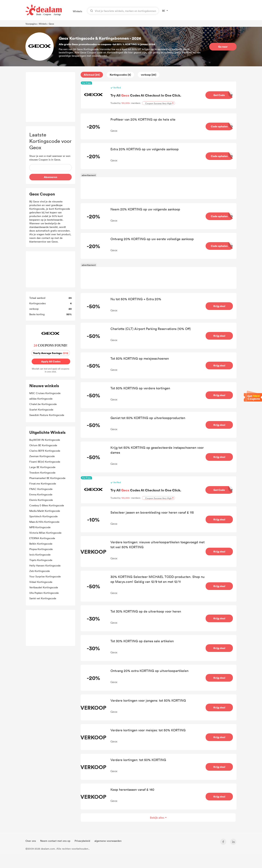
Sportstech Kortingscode (43, 516)
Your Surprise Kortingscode (45, 576)
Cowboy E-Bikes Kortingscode (47, 505)
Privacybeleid (83, 841)
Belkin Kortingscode (41, 544)
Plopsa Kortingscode (41, 549)
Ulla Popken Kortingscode (44, 593)
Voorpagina (31, 24)
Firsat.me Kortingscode (43, 483)
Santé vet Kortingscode (43, 598)
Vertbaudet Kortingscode (44, 587)
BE (164, 11)
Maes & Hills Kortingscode (44, 522)
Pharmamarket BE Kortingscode (47, 478)
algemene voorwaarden (108, 841)
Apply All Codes (51, 361)
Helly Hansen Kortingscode (45, 565)
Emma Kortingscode (41, 494)
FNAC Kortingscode (41, 489)
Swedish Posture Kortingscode (47, 415)
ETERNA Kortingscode (42, 538)
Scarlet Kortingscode (41, 409)
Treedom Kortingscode (42, 473)
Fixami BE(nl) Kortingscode (45, 462)
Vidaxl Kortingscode (41, 582)
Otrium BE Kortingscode (43, 445)
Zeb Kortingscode (40, 571)
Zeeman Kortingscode (42, 456)
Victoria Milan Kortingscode (45, 533)
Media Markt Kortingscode (45, 511)
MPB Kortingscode (40, 527)
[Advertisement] (50, 97)
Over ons (31, 841)
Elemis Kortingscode (41, 500)
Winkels (77, 11)
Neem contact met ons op (56, 841)
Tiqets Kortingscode (41, 560)
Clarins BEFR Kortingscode (45, 451)
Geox (51, 24)
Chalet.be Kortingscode (43, 404)
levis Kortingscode (40, 555)
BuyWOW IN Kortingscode (45, 440)
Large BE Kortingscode (42, 467)
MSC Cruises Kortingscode (45, 393)
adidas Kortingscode (41, 399)
